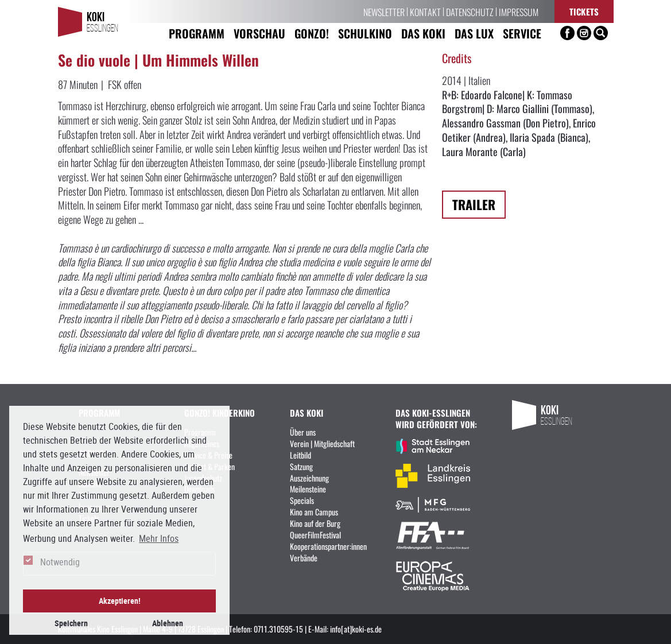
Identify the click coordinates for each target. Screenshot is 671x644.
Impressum (519, 11)
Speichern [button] (71, 623)
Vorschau (259, 33)
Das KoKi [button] (423, 33)
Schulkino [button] (365, 33)
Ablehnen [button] (168, 623)
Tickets (584, 11)
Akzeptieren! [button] (120, 601)
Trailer (474, 204)
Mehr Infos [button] (159, 538)
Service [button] (522, 33)
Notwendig (60, 562)
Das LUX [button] (474, 33)
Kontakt (425, 11)
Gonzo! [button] (312, 33)
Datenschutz (470, 11)
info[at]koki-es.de (356, 629)
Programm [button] (197, 33)
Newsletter (384, 11)
